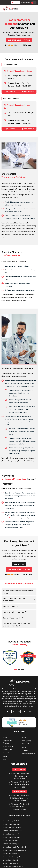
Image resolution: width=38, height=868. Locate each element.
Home (4, 737)
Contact (24, 737)
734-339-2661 (10, 92)
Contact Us (19, 564)
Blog (4, 759)
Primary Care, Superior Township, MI (14, 850)
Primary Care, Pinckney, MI (11, 857)
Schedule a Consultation (19, 40)
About (4, 756)
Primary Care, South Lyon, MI (12, 831)
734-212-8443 (10, 129)
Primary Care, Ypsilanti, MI (11, 824)
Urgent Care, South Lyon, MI (11, 827)
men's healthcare (11, 518)
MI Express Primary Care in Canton (18, 71)
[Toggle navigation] (34, 9)
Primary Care (7, 750)
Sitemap (24, 750)
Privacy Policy (26, 741)
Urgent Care (6, 753)
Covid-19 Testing (8, 746)
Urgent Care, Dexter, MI (10, 841)
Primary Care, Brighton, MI (11, 837)
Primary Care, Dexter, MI (10, 844)
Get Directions (28, 92)
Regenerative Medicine (7, 742)
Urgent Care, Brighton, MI (10, 834)
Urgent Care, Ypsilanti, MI (10, 821)
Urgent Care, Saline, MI (10, 860)
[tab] (19, 592)
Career (24, 747)
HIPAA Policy (25, 744)
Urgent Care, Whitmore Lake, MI (12, 867)
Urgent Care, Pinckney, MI (10, 854)
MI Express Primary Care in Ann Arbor (17, 107)
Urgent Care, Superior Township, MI (14, 847)
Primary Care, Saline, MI (10, 863)
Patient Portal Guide (28, 754)
